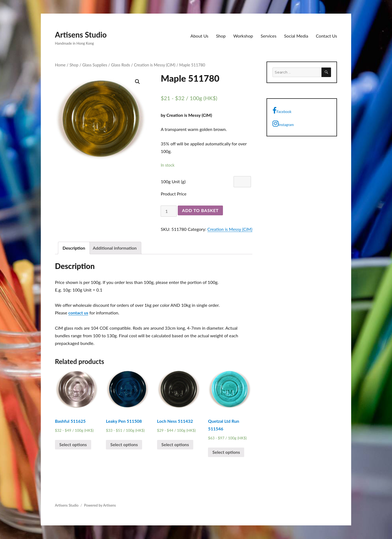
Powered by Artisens (100, 505)
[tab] (74, 248)
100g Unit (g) (173, 181)
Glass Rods (121, 65)
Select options (73, 444)
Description (74, 248)
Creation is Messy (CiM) (155, 65)
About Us (200, 36)
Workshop (243, 36)
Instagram (283, 124)
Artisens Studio (81, 35)
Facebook (282, 111)
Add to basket (200, 210)
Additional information (115, 248)
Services (269, 36)
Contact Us (326, 36)
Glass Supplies (95, 65)
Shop (221, 36)
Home (60, 65)
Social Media (296, 36)
